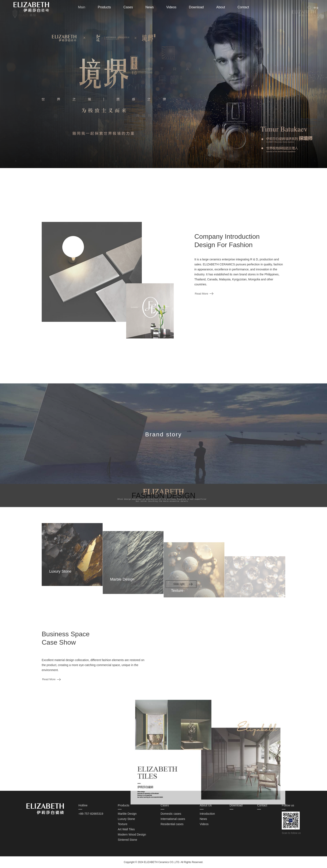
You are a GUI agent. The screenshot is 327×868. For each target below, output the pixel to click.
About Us (206, 805)
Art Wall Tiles (126, 829)
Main (82, 7)
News (150, 7)
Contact (243, 7)
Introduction (207, 814)
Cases (128, 7)
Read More (201, 326)
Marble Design (127, 814)
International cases (173, 819)
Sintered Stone (128, 840)
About (221, 7)
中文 (316, 8)
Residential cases (172, 824)
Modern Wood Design (132, 834)
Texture (123, 824)
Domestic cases (171, 814)
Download (196, 7)
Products (104, 7)
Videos (171, 7)
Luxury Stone (126, 819)
